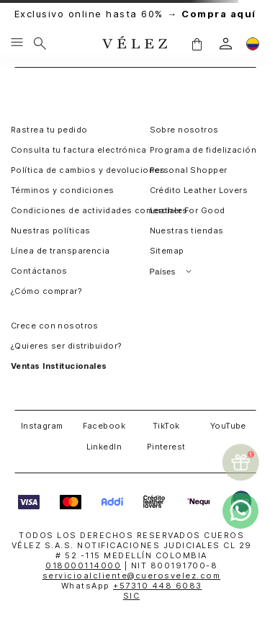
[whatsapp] (240, 511)
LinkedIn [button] (104, 447)
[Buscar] (40, 43)
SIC (132, 596)
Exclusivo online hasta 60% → (135, 14)
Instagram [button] (42, 426)
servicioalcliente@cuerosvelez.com (132, 576)
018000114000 (83, 565)
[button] (197, 43)
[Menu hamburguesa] (17, 43)
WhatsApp (132, 586)
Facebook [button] (104, 426)
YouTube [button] (228, 426)
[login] (226, 44)
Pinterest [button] (166, 447)
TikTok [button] (166, 426)
